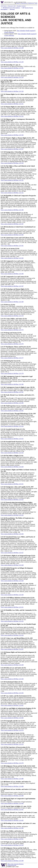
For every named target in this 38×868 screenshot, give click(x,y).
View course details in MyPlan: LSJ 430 (12, 595)
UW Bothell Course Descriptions (10, 8)
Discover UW (12, 6)
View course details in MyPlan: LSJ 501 (12, 839)
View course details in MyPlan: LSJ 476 (12, 744)
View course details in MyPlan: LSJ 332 (12, 193)
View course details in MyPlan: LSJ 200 (12, 48)
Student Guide (21, 6)
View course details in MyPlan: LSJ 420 (12, 467)
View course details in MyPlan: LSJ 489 (12, 796)
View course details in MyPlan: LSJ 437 (12, 649)
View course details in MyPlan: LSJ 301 (12, 68)
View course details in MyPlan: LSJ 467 (12, 705)
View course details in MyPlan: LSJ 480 (12, 779)
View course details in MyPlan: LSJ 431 (12, 607)
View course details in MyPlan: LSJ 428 (12, 565)
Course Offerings (9, 32)
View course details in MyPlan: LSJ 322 (12, 116)
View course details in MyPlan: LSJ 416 (12, 453)
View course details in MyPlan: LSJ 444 (12, 679)
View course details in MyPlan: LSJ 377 (12, 358)
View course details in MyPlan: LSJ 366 (12, 274)
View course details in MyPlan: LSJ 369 (12, 302)
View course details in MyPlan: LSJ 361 (12, 246)
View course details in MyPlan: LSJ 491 (12, 809)
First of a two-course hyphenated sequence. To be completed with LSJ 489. (18, 783)
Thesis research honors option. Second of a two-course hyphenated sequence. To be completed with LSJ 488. (18, 792)
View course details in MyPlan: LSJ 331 (12, 180)
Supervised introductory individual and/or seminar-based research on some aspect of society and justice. (18, 73)
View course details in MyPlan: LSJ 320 (12, 91)
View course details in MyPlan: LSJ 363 (12, 258)
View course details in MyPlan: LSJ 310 (12, 77)
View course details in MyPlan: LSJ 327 (12, 149)
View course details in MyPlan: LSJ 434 (12, 635)
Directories (24, 3)
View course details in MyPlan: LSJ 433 (12, 621)
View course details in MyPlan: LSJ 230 (12, 62)
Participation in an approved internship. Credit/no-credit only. (18, 66)
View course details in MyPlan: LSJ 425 (12, 515)
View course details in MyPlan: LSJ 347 (12, 224)
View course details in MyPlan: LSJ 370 (12, 316)
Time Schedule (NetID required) (26, 31)
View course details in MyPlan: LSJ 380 (12, 384)
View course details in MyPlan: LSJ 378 (12, 373)
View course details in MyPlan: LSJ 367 (12, 286)
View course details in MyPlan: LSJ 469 (12, 718)
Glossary (11, 9)
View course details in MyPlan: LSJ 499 (12, 828)
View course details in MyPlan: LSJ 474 (12, 730)
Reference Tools (33, 3)
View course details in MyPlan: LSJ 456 (12, 693)
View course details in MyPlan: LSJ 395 (12, 403)
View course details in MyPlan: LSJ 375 (12, 330)
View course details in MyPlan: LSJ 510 (12, 845)
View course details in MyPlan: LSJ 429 (12, 581)
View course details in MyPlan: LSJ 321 (12, 104)
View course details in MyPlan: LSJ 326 (12, 135)
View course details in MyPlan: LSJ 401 (12, 411)
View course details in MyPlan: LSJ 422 (12, 499)
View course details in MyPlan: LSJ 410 (12, 426)
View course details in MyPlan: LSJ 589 (12, 861)
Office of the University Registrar (15, 864)
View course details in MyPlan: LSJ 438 (12, 665)
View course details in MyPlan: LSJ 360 (12, 235)
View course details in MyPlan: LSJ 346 (12, 210)
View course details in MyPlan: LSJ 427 (12, 553)
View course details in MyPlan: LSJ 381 (12, 392)
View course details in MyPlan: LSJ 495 (12, 820)
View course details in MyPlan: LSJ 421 (12, 484)
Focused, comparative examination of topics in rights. (16, 807)
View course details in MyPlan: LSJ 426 (12, 534)
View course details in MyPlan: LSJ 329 (12, 163)
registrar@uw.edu (12, 865)
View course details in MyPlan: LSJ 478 (12, 763)
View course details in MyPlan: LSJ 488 (12, 786)
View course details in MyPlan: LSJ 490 (12, 803)
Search (18, 3)
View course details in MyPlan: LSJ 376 (12, 344)
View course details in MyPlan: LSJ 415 (12, 439)
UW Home (4, 6)
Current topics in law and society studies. (18, 843)
